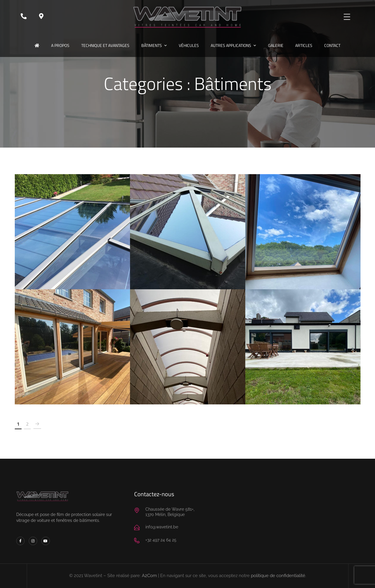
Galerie (276, 45)
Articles (304, 45)
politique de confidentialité (278, 576)
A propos (60, 45)
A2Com (149, 576)
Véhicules (189, 45)
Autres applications (231, 45)
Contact (332, 45)
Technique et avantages (105, 45)
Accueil (37, 45)
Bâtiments (152, 45)
